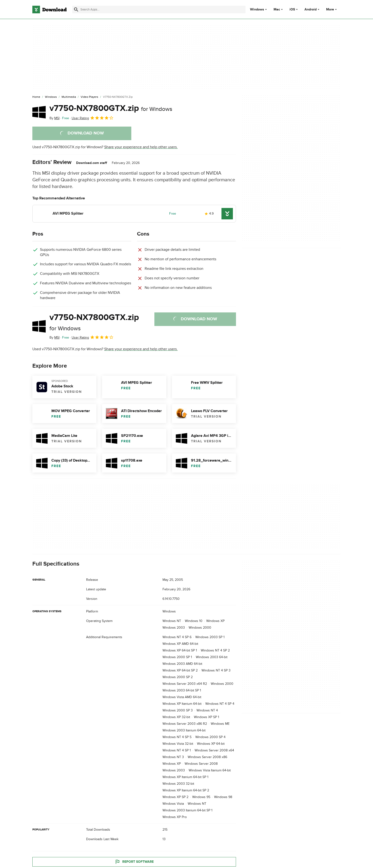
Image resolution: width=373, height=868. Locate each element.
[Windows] (51, 97)
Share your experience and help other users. (141, 147)
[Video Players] (89, 97)
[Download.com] (49, 10)
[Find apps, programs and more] (159, 10)
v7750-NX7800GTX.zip (111, 108)
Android (311, 10)
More (332, 9)
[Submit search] (76, 10)
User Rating (93, 118)
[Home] (36, 97)
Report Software (134, 862)
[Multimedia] (69, 97)
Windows (257, 10)
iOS (292, 10)
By (54, 118)
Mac (277, 10)
